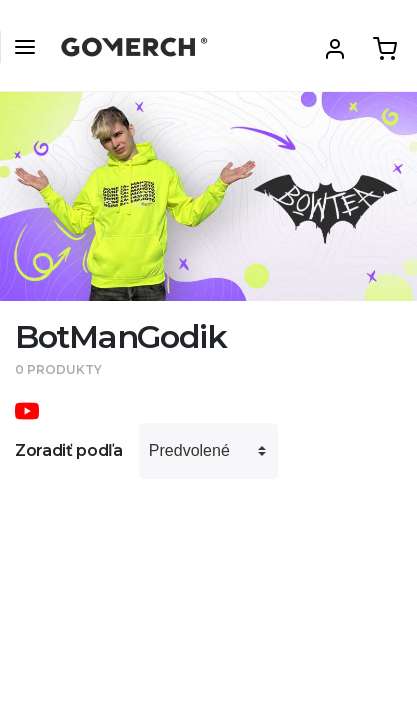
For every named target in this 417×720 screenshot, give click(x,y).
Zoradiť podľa (69, 450)
